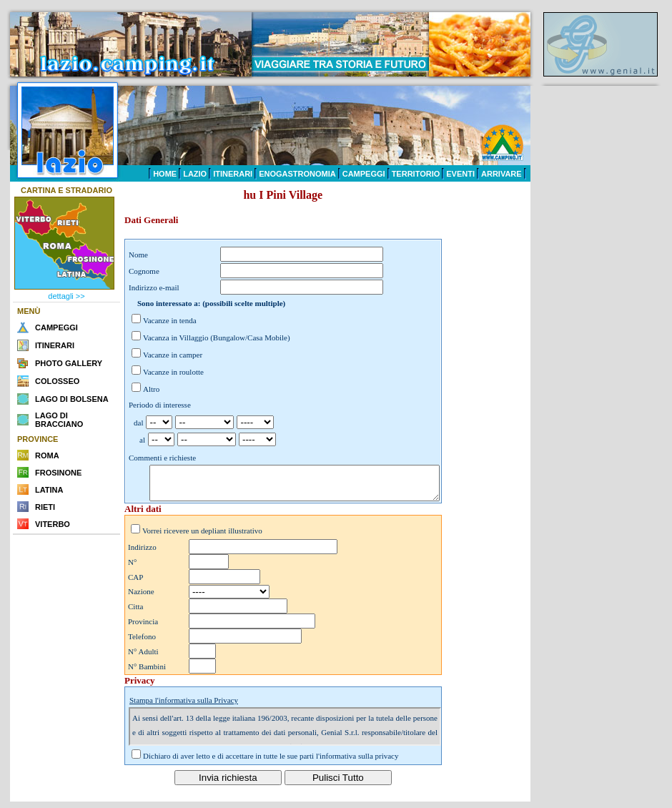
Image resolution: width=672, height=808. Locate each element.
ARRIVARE (501, 174)
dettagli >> (66, 296)
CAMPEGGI (364, 174)
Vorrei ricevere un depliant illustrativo (202, 537)
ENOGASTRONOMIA (297, 174)
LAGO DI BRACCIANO (59, 420)
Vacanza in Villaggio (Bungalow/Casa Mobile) (217, 338)
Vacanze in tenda (170, 320)
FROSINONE (58, 473)
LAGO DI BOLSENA (72, 399)
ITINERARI (233, 174)
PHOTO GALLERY (69, 363)
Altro (151, 389)
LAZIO (195, 174)
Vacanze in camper (173, 355)
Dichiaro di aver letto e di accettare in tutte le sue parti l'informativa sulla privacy (271, 762)
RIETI (45, 507)
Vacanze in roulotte (173, 372)
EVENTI (460, 174)
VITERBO (53, 524)
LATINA (49, 490)
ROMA (47, 455)
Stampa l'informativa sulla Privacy (184, 706)
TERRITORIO (416, 174)
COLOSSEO (57, 381)
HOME (165, 174)
